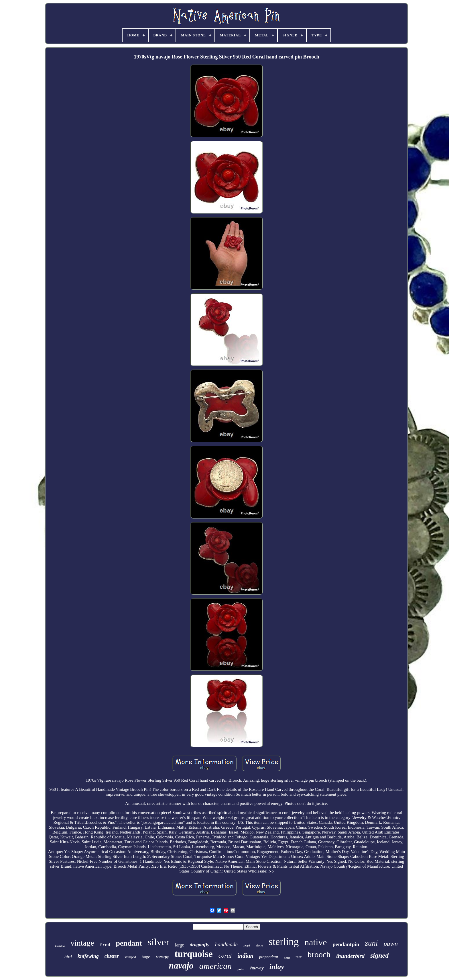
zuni (371, 943)
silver (158, 942)
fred (105, 945)
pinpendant (268, 957)
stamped (130, 957)
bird (68, 957)
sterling (284, 942)
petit (287, 958)
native (316, 942)
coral (225, 955)
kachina (60, 946)
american (215, 966)
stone (259, 945)
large (180, 945)
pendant (129, 943)
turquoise (194, 954)
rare (299, 957)
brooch (319, 954)
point (241, 969)
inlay (277, 967)
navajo (181, 966)
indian (245, 956)
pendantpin (346, 944)
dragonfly (200, 945)
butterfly (162, 957)
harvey (257, 968)
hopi (247, 945)
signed (379, 955)
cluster (112, 956)
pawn (391, 944)
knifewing (88, 956)
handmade (226, 944)
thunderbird (350, 956)
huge (146, 957)
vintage (82, 943)
